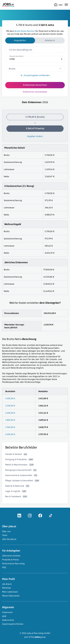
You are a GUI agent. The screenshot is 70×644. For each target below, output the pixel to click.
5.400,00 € (10, 398)
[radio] (20, 40)
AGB (4, 616)
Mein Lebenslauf (10, 592)
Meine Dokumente (11, 596)
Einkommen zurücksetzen (35, 92)
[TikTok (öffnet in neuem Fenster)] (51, 517)
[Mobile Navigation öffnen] (66, 5)
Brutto (12, 69)
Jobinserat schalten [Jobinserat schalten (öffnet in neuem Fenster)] (11, 556)
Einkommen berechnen (35, 85)
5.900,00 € (10, 427)
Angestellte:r (20, 40)
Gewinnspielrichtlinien (13, 624)
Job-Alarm (7, 584)
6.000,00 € (10, 434)
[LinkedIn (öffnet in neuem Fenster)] (19, 517)
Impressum (7, 612)
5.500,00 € (10, 406)
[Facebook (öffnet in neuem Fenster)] (40, 517)
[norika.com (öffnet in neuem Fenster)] (35, 637)
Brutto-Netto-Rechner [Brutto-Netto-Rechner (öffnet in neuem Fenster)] (25, 31)
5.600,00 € (10, 413)
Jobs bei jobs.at (9, 539)
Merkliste (6, 588)
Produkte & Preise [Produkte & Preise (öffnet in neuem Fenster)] (10, 560)
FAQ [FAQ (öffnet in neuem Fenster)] (4, 567)
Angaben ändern (35, 136)
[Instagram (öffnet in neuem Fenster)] (30, 517)
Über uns (6, 531)
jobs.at (30, 633)
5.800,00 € (10, 420)
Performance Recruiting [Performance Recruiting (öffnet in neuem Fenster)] (13, 563)
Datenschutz (8, 620)
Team (5, 535)
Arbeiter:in (50, 40)
